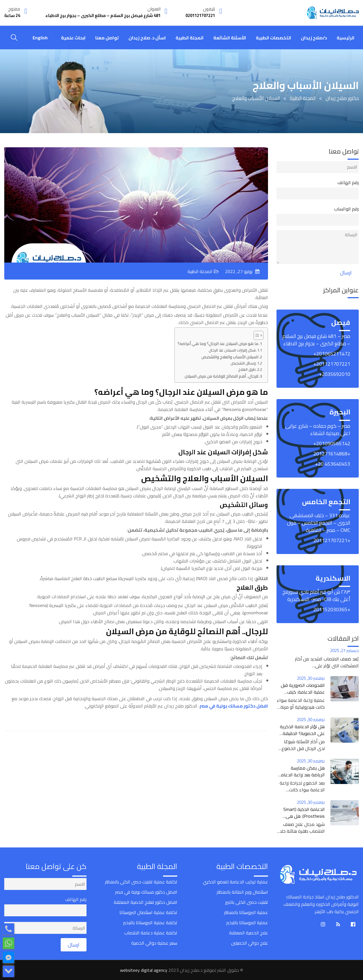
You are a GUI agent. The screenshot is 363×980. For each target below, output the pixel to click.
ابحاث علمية (73, 38)
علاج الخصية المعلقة (249, 933)
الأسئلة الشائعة (230, 38)
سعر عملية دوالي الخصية (154, 943)
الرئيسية (346, 38)
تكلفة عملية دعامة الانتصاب (151, 933)
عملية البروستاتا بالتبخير (247, 923)
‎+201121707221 (332, 364)
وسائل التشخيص (243, 363)
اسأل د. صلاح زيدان (147, 38)
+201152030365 (332, 609)
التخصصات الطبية (274, 38)
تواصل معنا (107, 38)
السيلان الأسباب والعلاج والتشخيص (230, 357)
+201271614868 (332, 454)
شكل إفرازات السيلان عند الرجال (232, 350)
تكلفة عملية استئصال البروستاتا (148, 912)
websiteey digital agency (144, 970)
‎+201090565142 (332, 443)
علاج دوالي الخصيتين (250, 943)
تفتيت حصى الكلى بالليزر (247, 902)
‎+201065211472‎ (332, 354)
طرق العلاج (247, 369)
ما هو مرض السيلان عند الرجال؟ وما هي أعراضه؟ (218, 343)
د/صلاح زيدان (314, 38)
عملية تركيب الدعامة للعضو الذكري (235, 882)
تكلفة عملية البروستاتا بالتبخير (150, 923)
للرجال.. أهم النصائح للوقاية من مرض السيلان (221, 376)
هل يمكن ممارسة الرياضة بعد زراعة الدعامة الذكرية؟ (301, 775)
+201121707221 (332, 540)
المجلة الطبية (190, 38)
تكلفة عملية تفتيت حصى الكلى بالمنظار (141, 882)
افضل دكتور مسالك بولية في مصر (146, 892)
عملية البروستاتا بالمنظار (246, 912)
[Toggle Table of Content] (256, 335)
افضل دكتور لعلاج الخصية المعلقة (145, 902)
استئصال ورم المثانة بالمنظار (242, 892)
